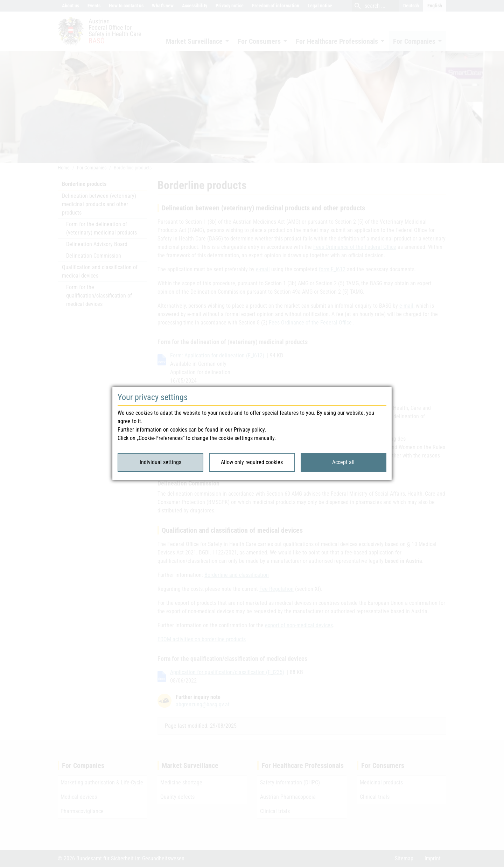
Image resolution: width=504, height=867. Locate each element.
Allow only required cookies (252, 462)
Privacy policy (249, 430)
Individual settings (160, 462)
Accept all (343, 462)
